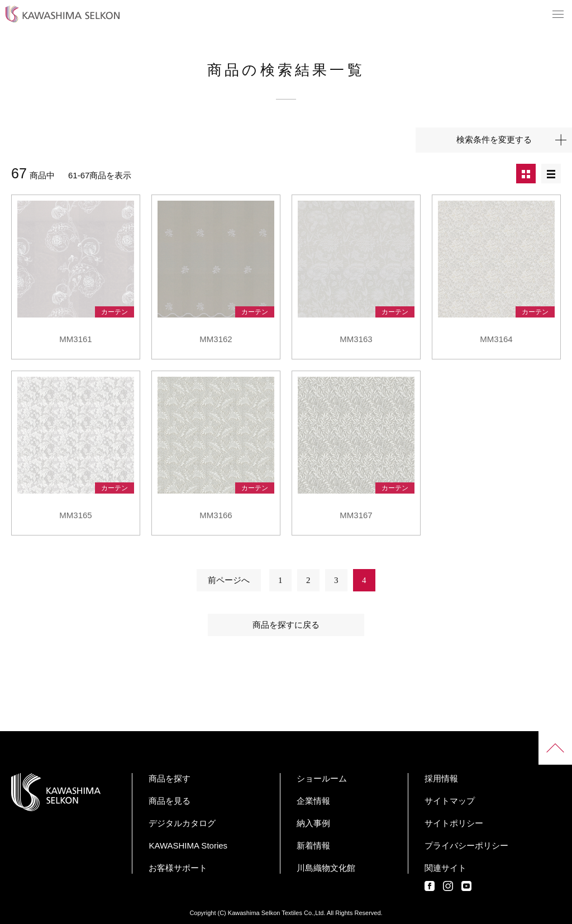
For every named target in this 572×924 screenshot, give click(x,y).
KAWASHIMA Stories (188, 845)
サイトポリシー (454, 823)
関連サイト (445, 868)
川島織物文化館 (326, 868)
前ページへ (229, 580)
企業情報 (313, 801)
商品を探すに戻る (286, 625)
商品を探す (170, 778)
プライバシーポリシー (466, 845)
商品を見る (170, 801)
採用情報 (441, 778)
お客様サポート (178, 868)
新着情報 (313, 845)
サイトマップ (450, 801)
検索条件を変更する (494, 140)
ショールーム (322, 778)
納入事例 (313, 823)
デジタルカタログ (182, 823)
